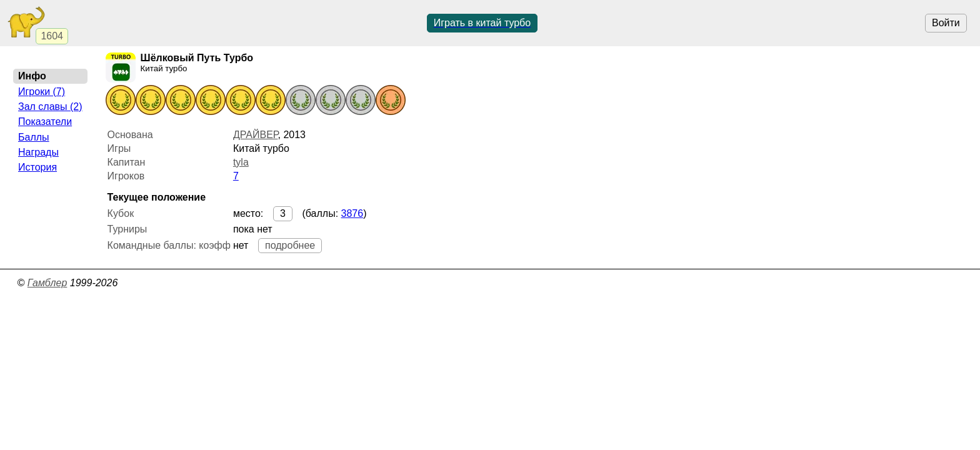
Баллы (34, 137)
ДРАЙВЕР (256, 135)
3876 (352, 213)
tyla (241, 162)
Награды (38, 152)
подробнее (290, 245)
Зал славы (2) (50, 107)
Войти (946, 23)
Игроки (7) (42, 92)
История (37, 167)
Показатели (45, 122)
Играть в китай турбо (482, 23)
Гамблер (47, 283)
